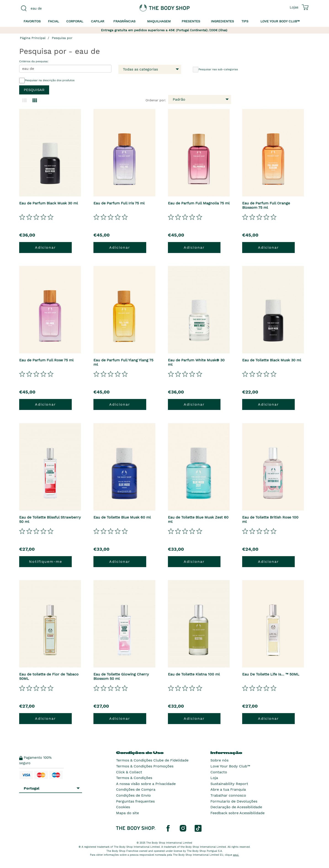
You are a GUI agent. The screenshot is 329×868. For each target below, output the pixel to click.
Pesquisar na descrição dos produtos (47, 81)
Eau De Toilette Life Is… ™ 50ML (271, 674)
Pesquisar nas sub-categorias (215, 70)
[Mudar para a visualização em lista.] (24, 101)
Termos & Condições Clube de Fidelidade (152, 760)
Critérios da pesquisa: (34, 61)
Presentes (191, 21)
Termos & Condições (134, 778)
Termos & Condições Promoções (145, 766)
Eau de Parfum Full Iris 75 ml (119, 203)
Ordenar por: (156, 100)
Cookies (123, 807)
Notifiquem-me (46, 562)
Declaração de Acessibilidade (236, 807)
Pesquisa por (62, 38)
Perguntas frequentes (135, 801)
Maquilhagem (159, 21)
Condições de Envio (133, 795)
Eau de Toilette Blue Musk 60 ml (122, 517)
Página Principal (33, 38)
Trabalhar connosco (228, 795)
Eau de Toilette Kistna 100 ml (194, 674)
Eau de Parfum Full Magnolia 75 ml (199, 203)
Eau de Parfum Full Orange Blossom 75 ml (266, 205)
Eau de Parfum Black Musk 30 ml (49, 203)
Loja (214, 778)
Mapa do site (127, 813)
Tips (245, 21)
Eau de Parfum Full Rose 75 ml (46, 360)
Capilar (98, 21)
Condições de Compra (136, 789)
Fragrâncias (124, 21)
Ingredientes (222, 21)
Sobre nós (219, 760)
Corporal (75, 21)
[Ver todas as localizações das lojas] (294, 7)
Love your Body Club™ (280, 21)
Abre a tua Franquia (228, 789)
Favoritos (32, 21)
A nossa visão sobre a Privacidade (146, 784)
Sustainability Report (229, 784)
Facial (53, 21)
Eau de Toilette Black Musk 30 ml (272, 360)
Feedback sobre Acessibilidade (237, 813)
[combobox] (53, 8)
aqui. (236, 855)
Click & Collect (129, 772)
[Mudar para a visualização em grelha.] (35, 101)
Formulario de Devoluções (234, 801)
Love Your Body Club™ (230, 766)
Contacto (219, 772)
